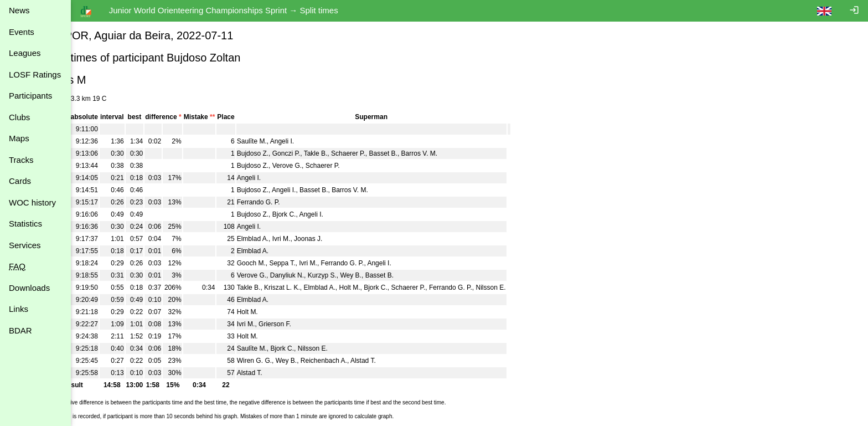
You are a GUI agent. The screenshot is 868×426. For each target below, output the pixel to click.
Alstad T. (397, 361)
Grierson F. (309, 324)
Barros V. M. (453, 153)
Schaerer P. (382, 153)
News (19, 10)
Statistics (25, 224)
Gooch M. (285, 263)
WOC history (32, 202)
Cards (20, 181)
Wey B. (384, 275)
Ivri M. (315, 239)
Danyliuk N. (321, 275)
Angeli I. (316, 141)
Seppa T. (316, 263)
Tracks (21, 160)
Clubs (19, 117)
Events (22, 32)
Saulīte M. (286, 141)
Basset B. (417, 153)
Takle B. (350, 153)
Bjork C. (318, 214)
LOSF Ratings (35, 75)
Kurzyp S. (356, 275)
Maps (19, 138)
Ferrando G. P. (292, 202)
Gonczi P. (320, 153)
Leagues (25, 53)
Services (25, 245)
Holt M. (383, 288)
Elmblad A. (286, 239)
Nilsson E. (524, 288)
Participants (30, 96)
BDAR (20, 330)
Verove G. (321, 166)
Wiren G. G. (288, 361)
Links (19, 309)
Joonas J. (342, 239)
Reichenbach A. (358, 361)
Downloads (29, 288)
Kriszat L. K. (316, 288)
